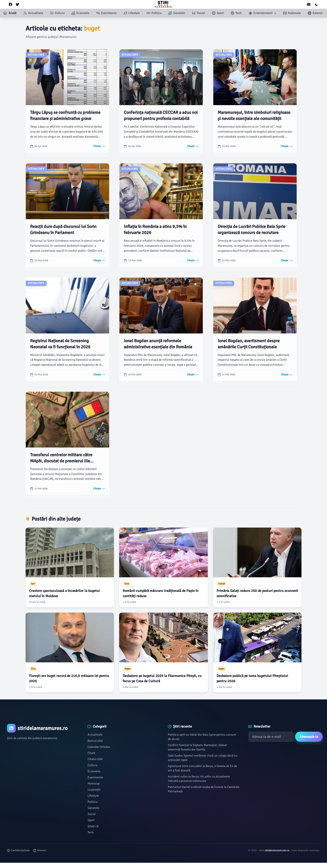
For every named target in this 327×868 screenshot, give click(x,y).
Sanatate (93, 808)
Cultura (92, 765)
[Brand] (43, 728)
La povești (94, 790)
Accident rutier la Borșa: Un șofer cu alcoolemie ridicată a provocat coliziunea (199, 779)
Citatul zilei (95, 759)
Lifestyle (93, 796)
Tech (91, 832)
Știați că (93, 826)
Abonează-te (309, 737)
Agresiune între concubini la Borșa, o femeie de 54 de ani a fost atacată (202, 768)
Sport (91, 820)
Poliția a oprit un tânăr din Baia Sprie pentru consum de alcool (202, 737)
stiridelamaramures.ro (277, 850)
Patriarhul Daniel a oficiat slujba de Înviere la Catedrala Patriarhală (204, 789)
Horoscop (94, 783)
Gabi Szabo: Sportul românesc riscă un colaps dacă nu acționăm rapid (203, 758)
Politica (93, 802)
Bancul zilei (95, 741)
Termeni (40, 850)
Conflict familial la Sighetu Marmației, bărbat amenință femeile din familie (197, 747)
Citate (91, 753)
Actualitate (95, 735)
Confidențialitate (18, 850)
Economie (94, 771)
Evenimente (95, 777)
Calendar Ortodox (99, 747)
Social (92, 814)
